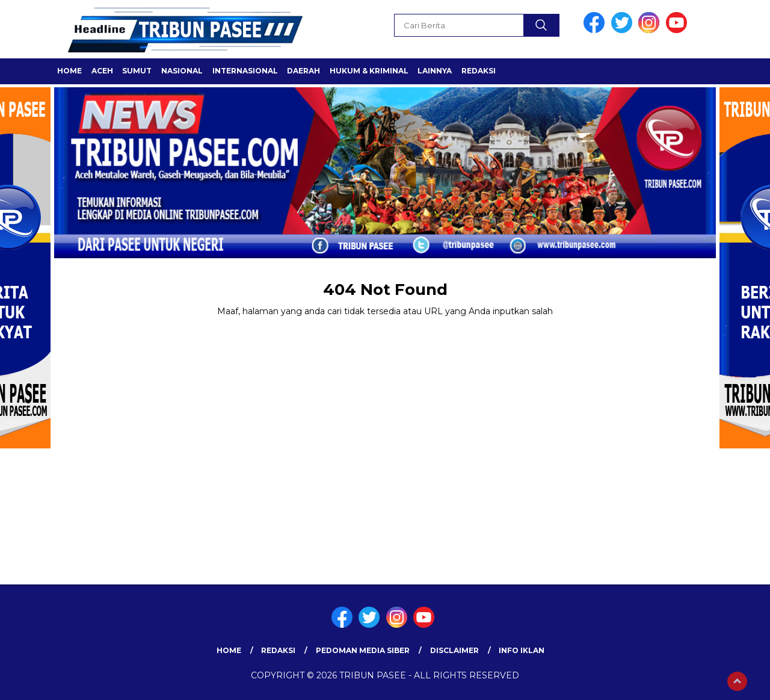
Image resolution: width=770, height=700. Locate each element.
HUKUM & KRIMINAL (369, 71)
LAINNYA (435, 71)
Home (69, 71)
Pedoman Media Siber (363, 650)
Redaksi (479, 71)
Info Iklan (522, 650)
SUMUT (137, 71)
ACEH (102, 71)
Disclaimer (454, 650)
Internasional (245, 71)
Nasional (182, 71)
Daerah (303, 71)
